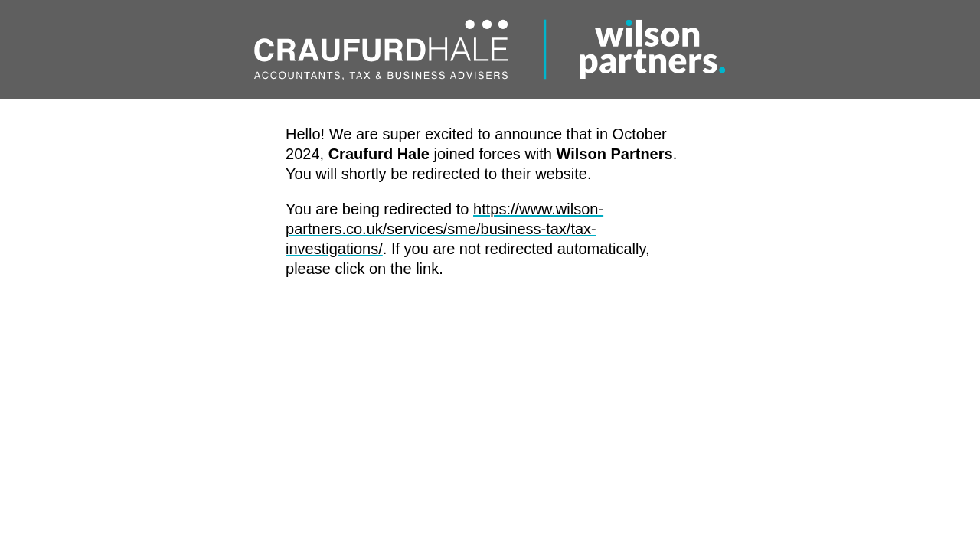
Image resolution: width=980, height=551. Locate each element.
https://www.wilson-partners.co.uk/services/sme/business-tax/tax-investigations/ (444, 229)
